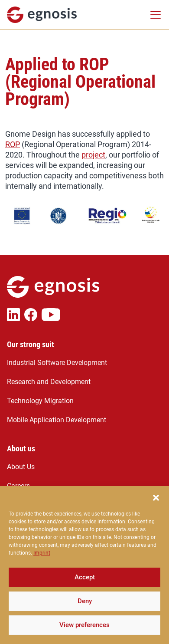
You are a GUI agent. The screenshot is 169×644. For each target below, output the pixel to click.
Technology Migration (40, 401)
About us (21, 449)
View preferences (84, 631)
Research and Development (49, 382)
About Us (21, 467)
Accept (85, 584)
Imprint (42, 559)
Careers (18, 486)
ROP (13, 144)
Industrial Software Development (57, 363)
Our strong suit (31, 345)
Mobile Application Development (57, 420)
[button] (156, 503)
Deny (85, 608)
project (93, 155)
